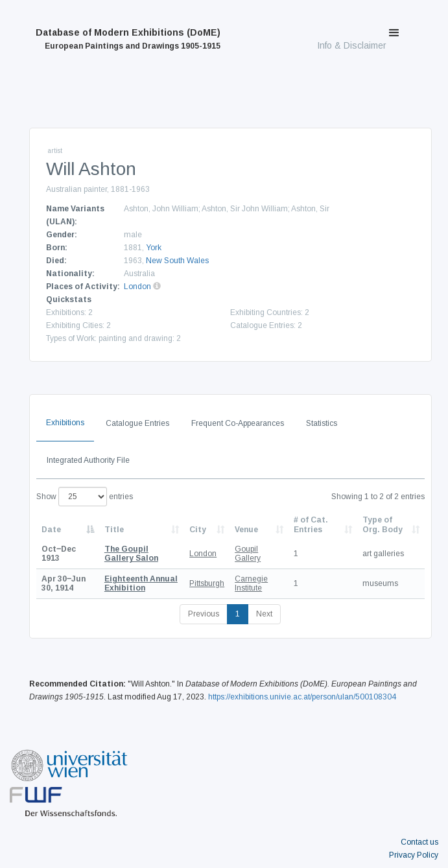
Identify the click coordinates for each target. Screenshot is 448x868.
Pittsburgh (207, 583)
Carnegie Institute (251, 583)
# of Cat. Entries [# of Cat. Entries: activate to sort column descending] (311, 524)
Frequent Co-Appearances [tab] (238, 423)
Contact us (419, 842)
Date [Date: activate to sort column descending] (51, 530)
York (154, 248)
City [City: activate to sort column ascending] (198, 530)
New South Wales (177, 261)
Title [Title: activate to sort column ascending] (114, 530)
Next (264, 614)
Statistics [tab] (322, 423)
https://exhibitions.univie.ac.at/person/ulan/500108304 (302, 697)
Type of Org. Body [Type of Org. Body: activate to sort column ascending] (383, 524)
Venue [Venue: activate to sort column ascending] (246, 530)
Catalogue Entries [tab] (137, 423)
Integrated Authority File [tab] (88, 460)
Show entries (85, 497)
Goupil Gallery (248, 554)
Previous (204, 614)
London (137, 287)
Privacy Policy (414, 855)
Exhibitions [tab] (65, 423)
